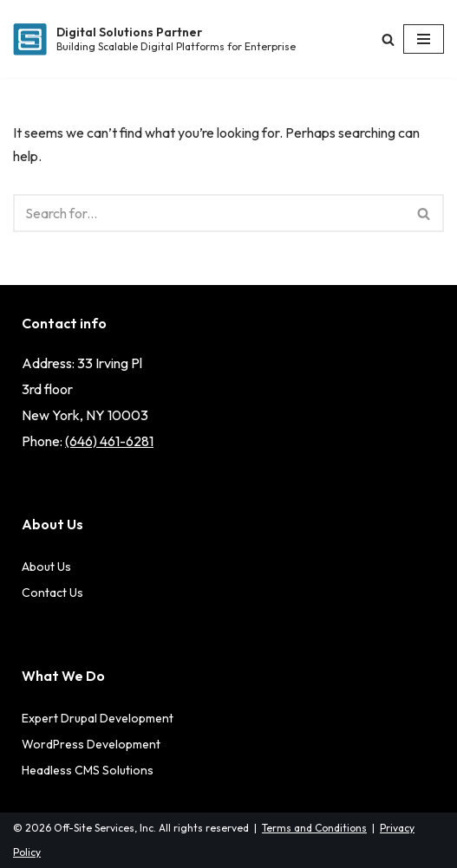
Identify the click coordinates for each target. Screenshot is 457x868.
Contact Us (52, 593)
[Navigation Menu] (424, 39)
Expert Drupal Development (98, 718)
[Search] (388, 39)
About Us (46, 567)
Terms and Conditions (314, 828)
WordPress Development (91, 744)
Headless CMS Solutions (88, 770)
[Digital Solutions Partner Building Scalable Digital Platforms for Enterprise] (154, 39)
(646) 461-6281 (109, 441)
